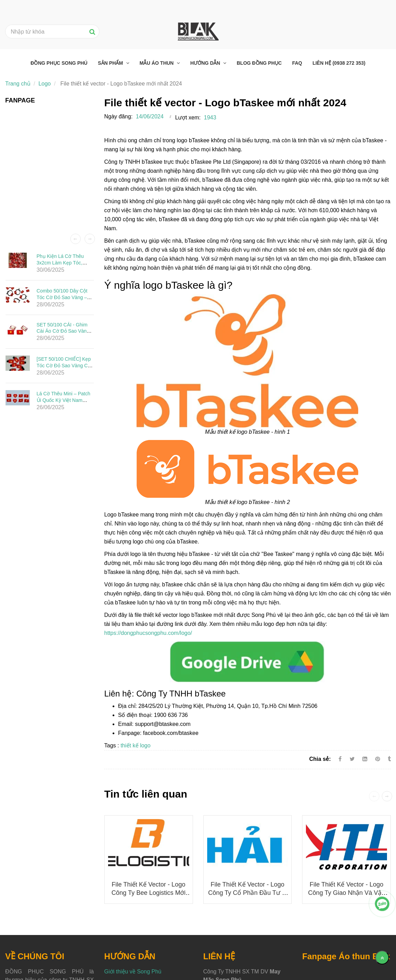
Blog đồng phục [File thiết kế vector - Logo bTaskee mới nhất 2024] (259, 63)
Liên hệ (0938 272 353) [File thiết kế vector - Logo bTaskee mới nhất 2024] (339, 63)
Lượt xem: (188, 118)
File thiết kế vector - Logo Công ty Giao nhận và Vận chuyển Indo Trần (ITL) (346, 893)
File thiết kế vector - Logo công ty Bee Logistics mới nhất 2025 (149, 893)
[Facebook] (340, 759)
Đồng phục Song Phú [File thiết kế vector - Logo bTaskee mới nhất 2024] (59, 63)
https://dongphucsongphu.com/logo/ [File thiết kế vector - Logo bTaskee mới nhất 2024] (148, 633)
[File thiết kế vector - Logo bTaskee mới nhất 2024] (247, 661)
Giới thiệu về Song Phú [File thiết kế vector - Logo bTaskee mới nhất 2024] (133, 972)
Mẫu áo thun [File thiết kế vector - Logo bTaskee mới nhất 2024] (157, 63)
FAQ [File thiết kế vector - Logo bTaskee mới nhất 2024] (297, 63)
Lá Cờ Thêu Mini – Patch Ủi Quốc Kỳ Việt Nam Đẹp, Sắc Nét (64, 400)
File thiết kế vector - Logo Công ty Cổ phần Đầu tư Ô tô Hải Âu (248, 893)
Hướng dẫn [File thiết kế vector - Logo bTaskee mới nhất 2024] (206, 63)
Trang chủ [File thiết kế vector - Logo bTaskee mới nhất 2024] (18, 84)
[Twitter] (352, 759)
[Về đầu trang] (382, 957)
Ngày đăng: (118, 116)
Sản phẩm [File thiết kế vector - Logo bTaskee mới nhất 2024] (111, 63)
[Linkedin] (365, 759)
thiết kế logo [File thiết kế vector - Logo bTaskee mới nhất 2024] (135, 745)
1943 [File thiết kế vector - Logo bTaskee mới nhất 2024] (210, 118)
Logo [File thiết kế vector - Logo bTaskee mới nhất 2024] (45, 84)
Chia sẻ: (320, 759)
